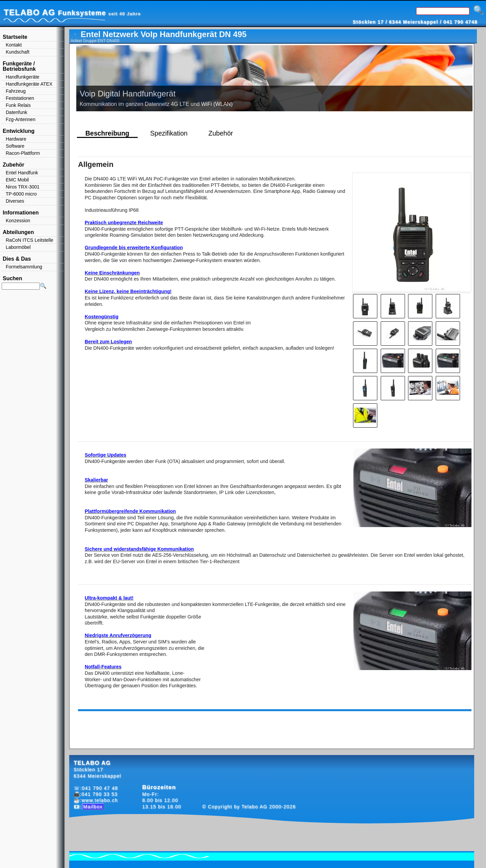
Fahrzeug (16, 91)
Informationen (21, 213)
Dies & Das (17, 259)
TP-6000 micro (21, 194)
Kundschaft (18, 52)
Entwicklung (19, 131)
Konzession (18, 221)
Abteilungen (18, 232)
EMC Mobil (17, 180)
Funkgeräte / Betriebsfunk (19, 66)
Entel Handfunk (22, 173)
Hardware (16, 139)
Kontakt (14, 45)
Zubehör (221, 133)
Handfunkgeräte (23, 77)
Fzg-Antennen (21, 119)
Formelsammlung (24, 267)
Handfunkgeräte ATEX (29, 84)
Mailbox (93, 807)
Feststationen (20, 98)
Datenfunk (17, 112)
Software (15, 146)
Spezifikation (169, 133)
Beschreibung (107, 133)
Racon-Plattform (23, 153)
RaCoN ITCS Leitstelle (30, 240)
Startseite (15, 37)
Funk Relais (18, 105)
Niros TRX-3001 (23, 187)
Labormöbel (18, 247)
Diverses (15, 201)
